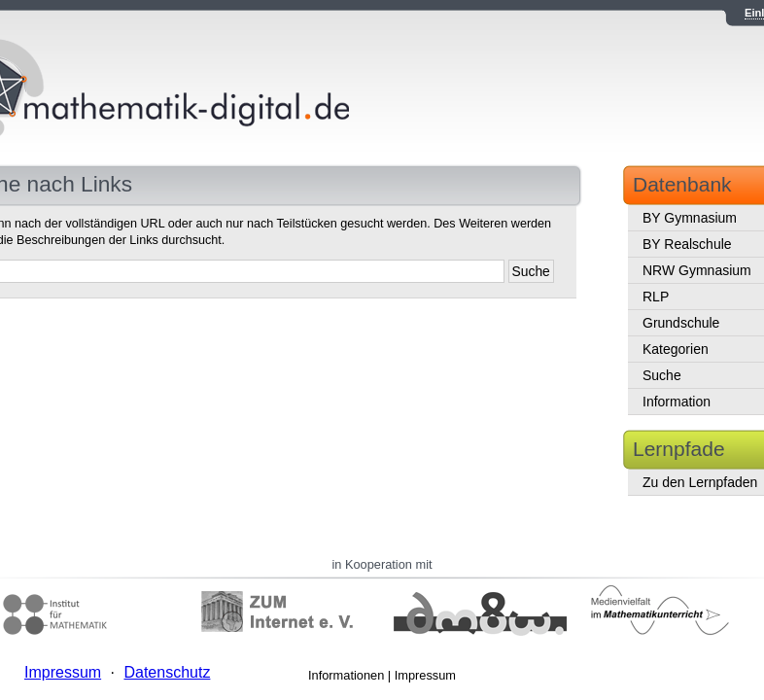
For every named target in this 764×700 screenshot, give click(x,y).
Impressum (425, 675)
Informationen (346, 675)
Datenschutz (167, 672)
